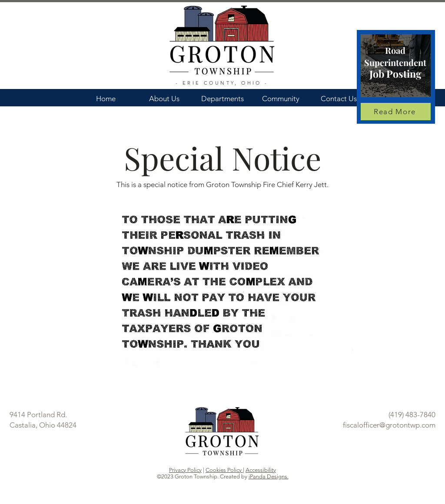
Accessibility (261, 470)
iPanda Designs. (269, 476)
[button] (164, 95)
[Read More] (396, 112)
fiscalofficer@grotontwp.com (389, 425)
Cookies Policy (224, 470)
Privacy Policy (185, 470)
